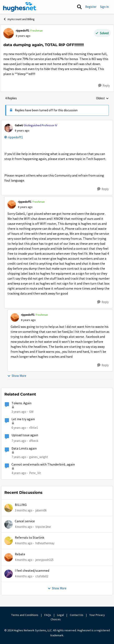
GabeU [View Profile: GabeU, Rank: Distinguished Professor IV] (19, 125)
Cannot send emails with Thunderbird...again (43, 465)
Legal (60, 615)
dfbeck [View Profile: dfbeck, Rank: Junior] (34, 441)
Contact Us (77, 615)
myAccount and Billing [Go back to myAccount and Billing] (19, 19)
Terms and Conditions (25, 615)
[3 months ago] (24, 510)
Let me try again (23, 419)
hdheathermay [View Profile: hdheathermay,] (45, 543)
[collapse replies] (57, 122)
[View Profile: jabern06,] (9, 508)
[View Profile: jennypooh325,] (9, 557)
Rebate (20, 554)
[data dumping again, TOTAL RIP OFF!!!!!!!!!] (22, 131)
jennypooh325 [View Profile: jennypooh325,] (44, 560)
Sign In (104, 7)
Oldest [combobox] (102, 98)
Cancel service (25, 521)
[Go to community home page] (20, 7)
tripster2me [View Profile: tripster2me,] (43, 527)
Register (91, 7)
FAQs (48, 615)
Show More (17, 376)
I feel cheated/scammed (32, 571)
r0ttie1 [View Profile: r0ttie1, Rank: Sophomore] (34, 428)
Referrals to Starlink (29, 538)
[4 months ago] (24, 527)
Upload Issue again (25, 435)
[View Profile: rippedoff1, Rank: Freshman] (9, 33)
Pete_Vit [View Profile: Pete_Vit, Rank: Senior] (35, 473)
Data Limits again (24, 449)
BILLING (21, 505)
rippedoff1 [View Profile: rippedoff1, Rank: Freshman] (23, 31)
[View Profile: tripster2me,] (9, 524)
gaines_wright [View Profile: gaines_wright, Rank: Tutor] (39, 457)
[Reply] (104, 86)
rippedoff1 (15, 137)
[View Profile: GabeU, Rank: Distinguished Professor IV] (9, 128)
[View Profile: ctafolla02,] (9, 574)
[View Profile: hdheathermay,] (9, 541)
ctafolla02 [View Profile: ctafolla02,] (42, 576)
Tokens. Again (21, 403)
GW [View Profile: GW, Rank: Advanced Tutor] (31, 412)
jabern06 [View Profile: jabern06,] (41, 510)
